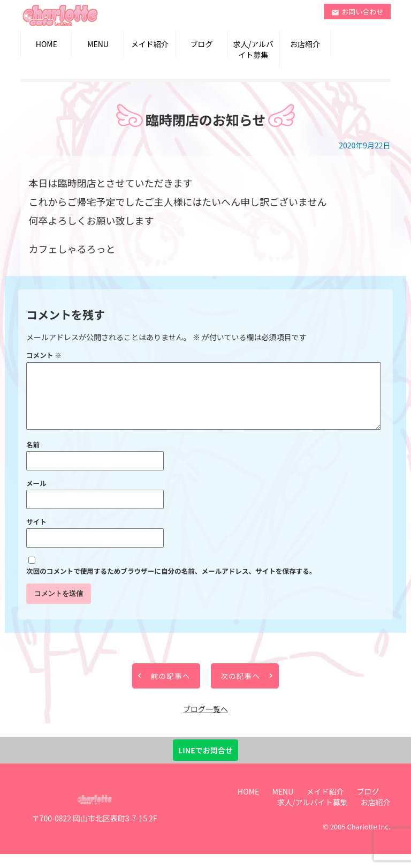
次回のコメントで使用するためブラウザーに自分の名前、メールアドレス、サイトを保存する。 (171, 584)
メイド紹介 (150, 44)
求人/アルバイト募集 (253, 49)
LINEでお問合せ (205, 764)
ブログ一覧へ (205, 723)
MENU (98, 44)
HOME (47, 44)
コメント (44, 355)
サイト (36, 534)
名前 (33, 457)
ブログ (202, 44)
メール (36, 496)
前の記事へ (165, 690)
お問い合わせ (357, 12)
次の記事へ (247, 690)
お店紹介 (305, 44)
